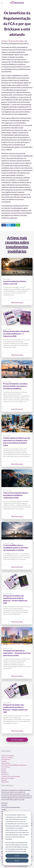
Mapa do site (5, 782)
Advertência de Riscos (11, 866)
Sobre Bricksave (6, 759)
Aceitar (17, 856)
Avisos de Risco (6, 763)
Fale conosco (5, 774)
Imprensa (4, 780)
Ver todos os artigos (17, 740)
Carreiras (4, 761)
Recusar (17, 861)
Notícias (4, 41)
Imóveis (4, 769)
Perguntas (4, 773)
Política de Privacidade (8, 756)
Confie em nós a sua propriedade (11, 776)
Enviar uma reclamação (8, 778)
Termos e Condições (7, 757)
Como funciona (6, 767)
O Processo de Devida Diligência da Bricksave (14, 765)
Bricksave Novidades (16, 41)
